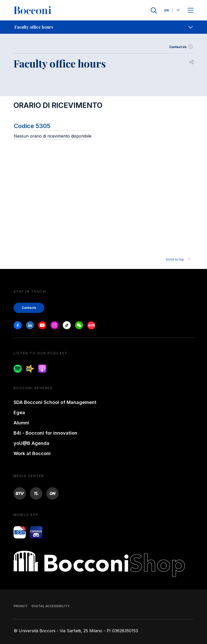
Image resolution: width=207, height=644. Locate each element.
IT (178, 10)
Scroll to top (179, 259)
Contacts (29, 308)
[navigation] (103, 27)
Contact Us (181, 47)
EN (167, 10)
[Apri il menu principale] (191, 11)
